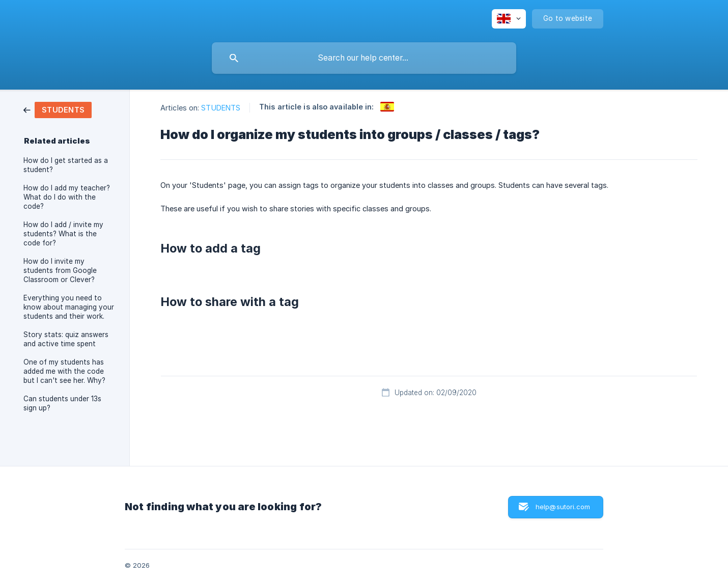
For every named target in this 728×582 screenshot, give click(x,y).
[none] (509, 19)
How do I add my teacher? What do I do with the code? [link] (67, 197)
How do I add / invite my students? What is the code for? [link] (63, 234)
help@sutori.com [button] (563, 507)
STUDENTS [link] (221, 108)
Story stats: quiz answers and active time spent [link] (66, 339)
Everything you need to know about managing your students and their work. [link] (69, 307)
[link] (58, 109)
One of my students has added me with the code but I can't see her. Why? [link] (64, 371)
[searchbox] (364, 58)
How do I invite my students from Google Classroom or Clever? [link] (60, 270)
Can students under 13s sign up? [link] (62, 403)
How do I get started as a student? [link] (66, 165)
